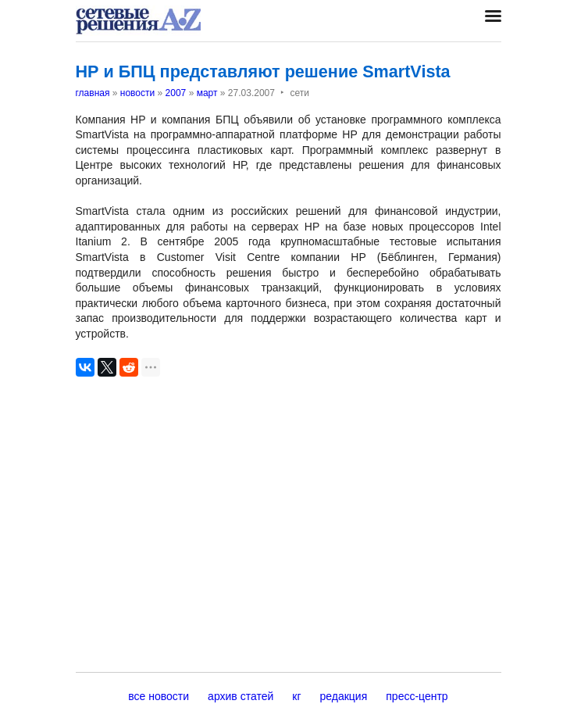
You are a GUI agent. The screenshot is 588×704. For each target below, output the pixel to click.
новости (137, 93)
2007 (176, 93)
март (207, 93)
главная (93, 93)
